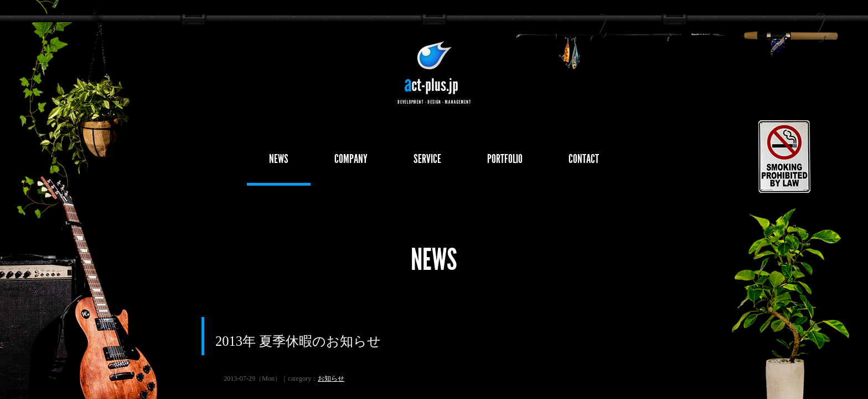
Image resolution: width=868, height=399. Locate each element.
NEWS (279, 159)
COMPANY (351, 159)
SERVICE (427, 159)
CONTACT (584, 159)
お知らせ (331, 378)
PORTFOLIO (505, 159)
